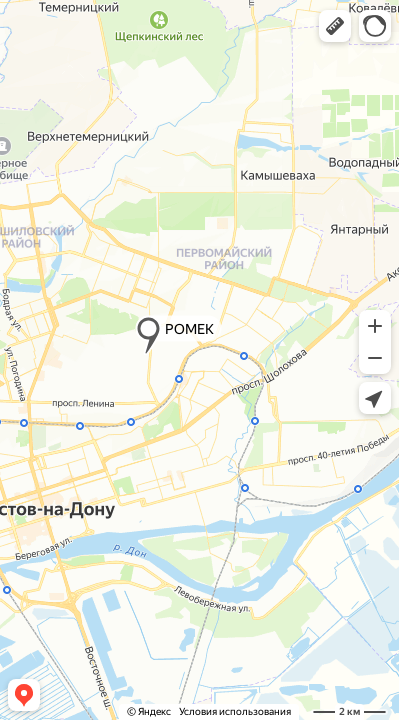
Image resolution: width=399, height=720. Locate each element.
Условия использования (235, 711)
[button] (335, 26)
